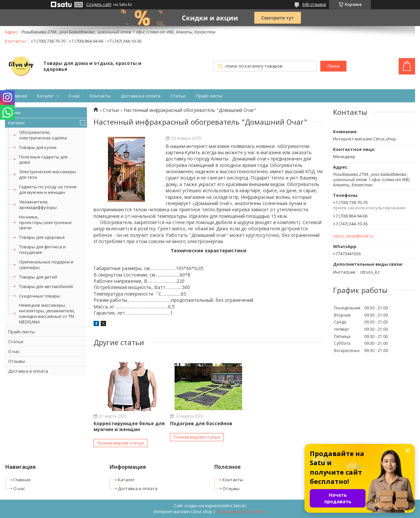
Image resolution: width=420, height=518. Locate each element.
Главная (18, 96)
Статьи (178, 96)
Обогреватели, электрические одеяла (43, 135)
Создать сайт (99, 5)
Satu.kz (240, 506)
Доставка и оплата (141, 96)
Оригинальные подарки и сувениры (46, 265)
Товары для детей (38, 277)
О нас (74, 96)
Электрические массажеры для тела (48, 174)
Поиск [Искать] (334, 66)
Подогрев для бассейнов (201, 423)
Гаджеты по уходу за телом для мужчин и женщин (48, 189)
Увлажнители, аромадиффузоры (38, 205)
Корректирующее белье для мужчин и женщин (129, 426)
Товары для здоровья (42, 237)
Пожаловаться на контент (242, 512)
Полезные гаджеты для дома (43, 160)
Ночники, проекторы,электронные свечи (45, 222)
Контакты (100, 96)
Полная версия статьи (120, 443)
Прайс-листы (209, 96)
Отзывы (17, 361)
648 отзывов (314, 4)
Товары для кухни (38, 147)
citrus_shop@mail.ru (353, 236)
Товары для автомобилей (46, 286)
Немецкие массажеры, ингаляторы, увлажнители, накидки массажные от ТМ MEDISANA (47, 313)
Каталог (45, 96)
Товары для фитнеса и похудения (42, 249)
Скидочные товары (40, 296)
